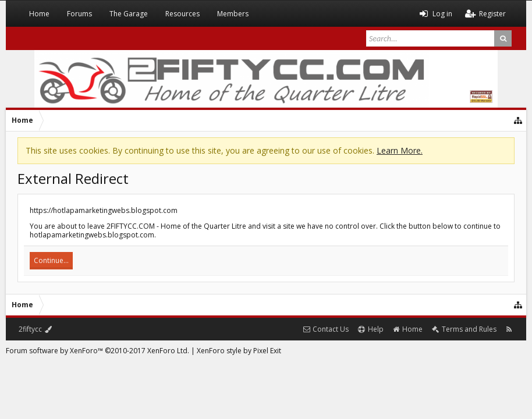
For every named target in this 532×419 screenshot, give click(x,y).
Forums (79, 14)
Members (233, 14)
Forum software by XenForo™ (97, 351)
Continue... (51, 260)
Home (39, 14)
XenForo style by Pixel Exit (239, 351)
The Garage (129, 14)
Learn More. (400, 150)
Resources (182, 14)
